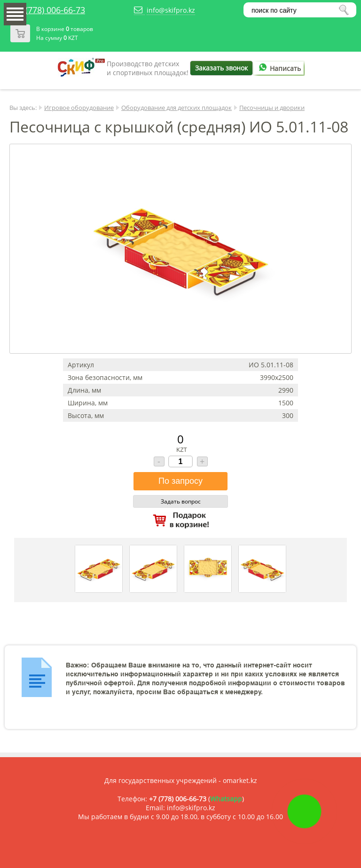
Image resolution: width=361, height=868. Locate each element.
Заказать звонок (221, 68)
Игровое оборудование (79, 108)
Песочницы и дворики (272, 108)
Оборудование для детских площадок (177, 108)
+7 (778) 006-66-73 (49, 10)
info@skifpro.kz (171, 10)
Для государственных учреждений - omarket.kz (181, 780)
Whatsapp (226, 799)
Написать (278, 68)
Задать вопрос (181, 501)
